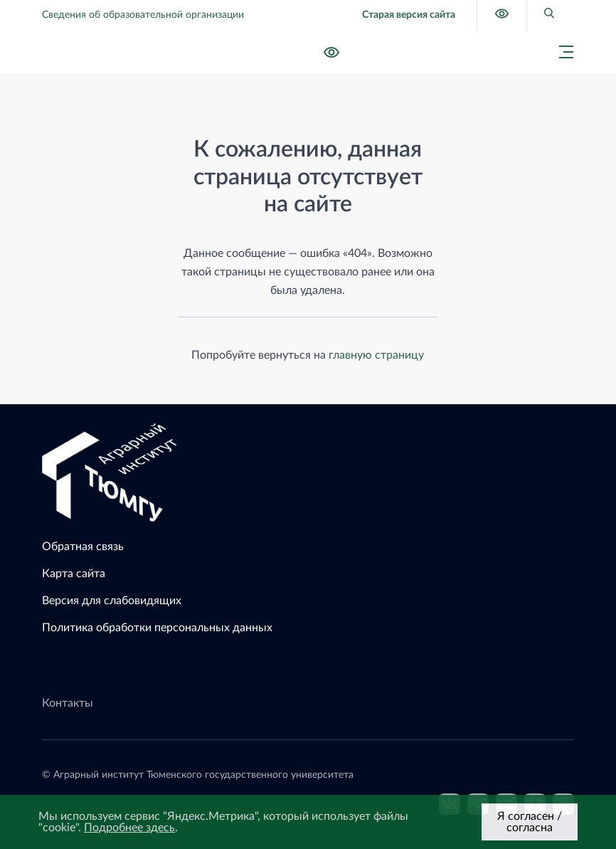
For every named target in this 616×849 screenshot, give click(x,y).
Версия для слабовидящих (112, 601)
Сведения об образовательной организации (143, 15)
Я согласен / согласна (530, 822)
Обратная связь (83, 547)
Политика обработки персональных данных (157, 628)
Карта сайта (74, 574)
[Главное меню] (562, 52)
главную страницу (376, 355)
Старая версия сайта (409, 15)
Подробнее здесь (129, 828)
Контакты (68, 703)
